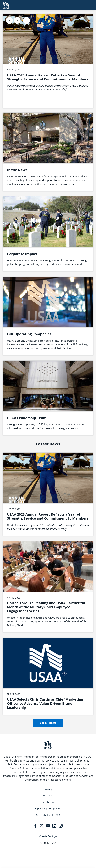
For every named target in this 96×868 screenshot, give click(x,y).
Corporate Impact (22, 254)
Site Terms (48, 802)
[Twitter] (42, 826)
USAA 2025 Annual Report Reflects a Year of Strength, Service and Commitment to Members (48, 77)
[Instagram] (61, 826)
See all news (48, 723)
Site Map (48, 795)
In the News (17, 170)
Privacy (48, 789)
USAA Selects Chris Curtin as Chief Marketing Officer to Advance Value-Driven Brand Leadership (45, 703)
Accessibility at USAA (48, 815)
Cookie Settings (48, 836)
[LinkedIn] (54, 826)
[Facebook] (35, 826)
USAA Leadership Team (27, 418)
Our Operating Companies (29, 334)
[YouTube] (48, 826)
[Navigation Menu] (89, 5)
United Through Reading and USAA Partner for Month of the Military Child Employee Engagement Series (46, 607)
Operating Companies (48, 808)
